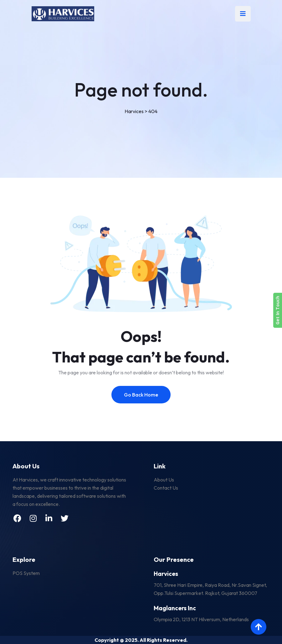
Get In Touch (277, 310)
